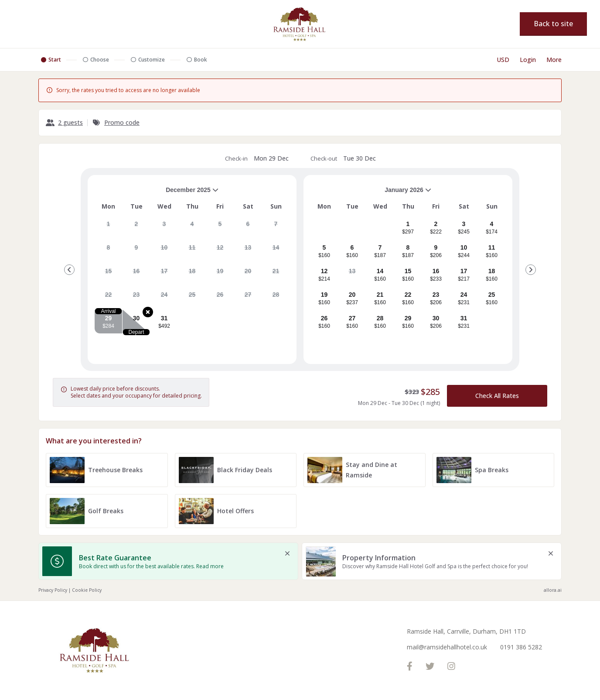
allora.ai (553, 590)
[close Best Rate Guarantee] (287, 553)
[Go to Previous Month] (69, 270)
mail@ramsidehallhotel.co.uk (447, 647)
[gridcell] (108, 227)
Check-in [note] (257, 158)
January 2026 (371, 193)
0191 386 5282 (521, 647)
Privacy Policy (53, 590)
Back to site (553, 24)
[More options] (554, 60)
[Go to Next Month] (531, 270)
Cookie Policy (87, 590)
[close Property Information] (551, 553)
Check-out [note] (343, 158)
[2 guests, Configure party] (64, 123)
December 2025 (157, 193)
